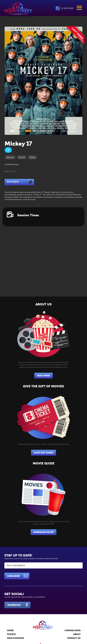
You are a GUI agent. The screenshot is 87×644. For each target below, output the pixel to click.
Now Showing (15, 638)
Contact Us (74, 638)
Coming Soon (73, 630)
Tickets (11, 634)
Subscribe (18, 576)
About (77, 634)
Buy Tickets (21, 182)
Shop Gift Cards (44, 453)
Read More (43, 376)
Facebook (19, 605)
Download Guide (43, 532)
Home (10, 630)
